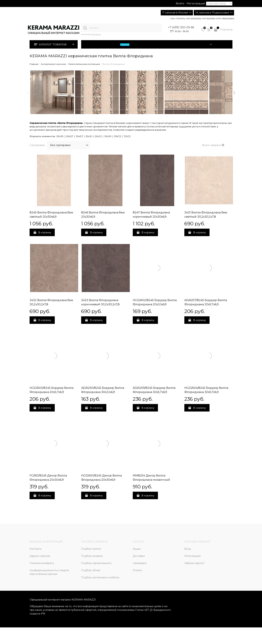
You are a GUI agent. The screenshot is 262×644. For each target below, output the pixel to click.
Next (234, 93)
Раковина (96, 34)
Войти (180, 3)
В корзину (45, 232)
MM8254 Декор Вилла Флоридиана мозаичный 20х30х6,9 (151, 480)
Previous (28, 93)
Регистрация (196, 3)
